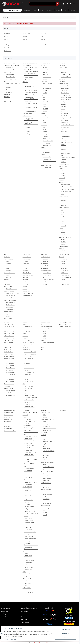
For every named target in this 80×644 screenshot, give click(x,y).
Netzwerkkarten (47, 168)
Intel (44, 100)
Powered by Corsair (11, 79)
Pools (44, 492)
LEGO (44, 415)
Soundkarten (46, 170)
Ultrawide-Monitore (10, 356)
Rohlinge (63, 201)
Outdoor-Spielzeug (46, 490)
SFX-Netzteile (46, 152)
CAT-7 (44, 336)
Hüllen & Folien (47, 275)
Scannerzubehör (65, 284)
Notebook (25, 284)
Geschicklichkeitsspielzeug (48, 442)
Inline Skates (46, 499)
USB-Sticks (64, 205)
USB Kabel (64, 145)
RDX (62, 198)
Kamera (27, 590)
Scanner (61, 282)
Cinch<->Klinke (65, 93)
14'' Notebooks (45, 259)
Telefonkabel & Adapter (31, 482)
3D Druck (61, 257)
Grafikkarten (44, 113)
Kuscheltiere (46, 476)
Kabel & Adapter (63, 84)
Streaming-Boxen (29, 372)
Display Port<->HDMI (66, 102)
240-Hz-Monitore (11, 372)
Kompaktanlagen (29, 386)
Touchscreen (8, 386)
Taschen (45, 284)
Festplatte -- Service (30, 84)
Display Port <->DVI (66, 95)
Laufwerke (43, 154)
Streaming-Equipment (10, 300)
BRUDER (45, 517)
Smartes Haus (28, 450)
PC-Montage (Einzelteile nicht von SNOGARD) (31, 104)
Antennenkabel (65, 88)
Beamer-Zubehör (27, 349)
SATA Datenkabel (65, 136)
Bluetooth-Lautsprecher (31, 397)
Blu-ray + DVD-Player (28, 343)
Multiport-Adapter (66, 77)
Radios (26, 391)
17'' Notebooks (45, 266)
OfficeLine (9, 92)
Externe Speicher (11, 296)
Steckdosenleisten (64, 207)
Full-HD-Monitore (9, 343)
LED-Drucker (64, 273)
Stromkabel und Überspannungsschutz (67, 142)
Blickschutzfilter (10, 391)
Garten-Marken (29, 567)
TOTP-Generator (9, 424)
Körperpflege (28, 527)
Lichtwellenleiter (65, 122)
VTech (44, 510)
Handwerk (25, 415)
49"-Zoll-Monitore (9, 338)
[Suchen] (42, 4)
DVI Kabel (63, 104)
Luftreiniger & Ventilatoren (28, 548)
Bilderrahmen (28, 581)
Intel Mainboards (47, 86)
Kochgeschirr (28, 509)
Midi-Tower (46, 72)
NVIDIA (44, 116)
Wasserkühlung (47, 138)
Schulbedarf (8, 422)
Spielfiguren (46, 480)
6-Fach (63, 221)
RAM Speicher (26, 277)
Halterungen (28, 375)
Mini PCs (9, 88)
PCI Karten (64, 129)
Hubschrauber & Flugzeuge (47, 427)
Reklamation (73, 10)
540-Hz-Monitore (11, 381)
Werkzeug (27, 504)
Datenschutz (14, 639)
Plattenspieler (28, 388)
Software (61, 182)
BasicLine (9, 90)
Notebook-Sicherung (48, 280)
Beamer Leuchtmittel (30, 352)
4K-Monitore (8, 347)
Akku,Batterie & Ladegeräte (30, 412)
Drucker (25, 289)
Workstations (8, 99)
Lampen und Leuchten (30, 511)
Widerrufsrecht (45, 45)
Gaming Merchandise (12, 70)
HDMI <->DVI (64, 111)
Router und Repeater (48, 343)
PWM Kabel (64, 132)
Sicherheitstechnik (29, 520)
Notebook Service (27, 65)
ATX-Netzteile (46, 150)
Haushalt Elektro (27, 291)
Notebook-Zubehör (46, 270)
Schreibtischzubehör (12, 289)
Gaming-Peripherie (9, 312)
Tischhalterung (10, 393)
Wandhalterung (10, 395)
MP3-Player (26, 347)
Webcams (62, 249)
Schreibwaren (8, 428)
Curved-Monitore (9, 354)
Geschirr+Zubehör (29, 507)
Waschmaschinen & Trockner (30, 544)
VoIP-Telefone (28, 484)
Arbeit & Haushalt (27, 487)
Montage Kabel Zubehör (67, 125)
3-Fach (63, 214)
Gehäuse (43, 65)
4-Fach (63, 217)
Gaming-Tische (8, 286)
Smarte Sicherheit (29, 446)
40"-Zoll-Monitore (9, 333)
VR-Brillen (7, 284)
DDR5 (44, 106)
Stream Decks (10, 307)
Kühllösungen (44, 134)
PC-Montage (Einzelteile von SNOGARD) (31, 108)
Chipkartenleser (9, 415)
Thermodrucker (65, 275)
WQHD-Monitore (9, 345)
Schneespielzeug (47, 494)
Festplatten (44, 125)
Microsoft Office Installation (29, 119)
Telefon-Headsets (29, 478)
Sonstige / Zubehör (28, 298)
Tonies (44, 439)
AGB (42, 36)
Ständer (45, 282)
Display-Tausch (29, 77)
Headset (63, 239)
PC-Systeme (26, 264)
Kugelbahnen (46, 444)
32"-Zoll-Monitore (9, 329)
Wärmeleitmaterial (48, 141)
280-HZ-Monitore (11, 375)
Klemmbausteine (45, 412)
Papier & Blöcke (8, 419)
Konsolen (7, 280)
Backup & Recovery (66, 191)
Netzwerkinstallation (46, 327)
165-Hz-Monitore (11, 363)
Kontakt (42, 10)
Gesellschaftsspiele (46, 483)
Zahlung (58, 10)
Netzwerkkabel (65, 127)
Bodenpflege (28, 565)
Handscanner (63, 81)
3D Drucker (64, 259)
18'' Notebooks (45, 268)
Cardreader (64, 70)
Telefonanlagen (29, 480)
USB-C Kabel (64, 147)
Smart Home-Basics (30, 441)
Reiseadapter (64, 134)
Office (6, 81)
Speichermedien (63, 196)
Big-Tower (45, 68)
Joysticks (8, 314)
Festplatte (25, 282)
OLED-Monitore (8, 352)
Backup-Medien (47, 157)
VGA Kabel (64, 159)
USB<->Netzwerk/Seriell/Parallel (68, 156)
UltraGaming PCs (11, 74)
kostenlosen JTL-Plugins (37, 643)
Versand (65, 10)
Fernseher (25, 336)
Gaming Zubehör (27, 296)
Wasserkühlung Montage (31, 111)
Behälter (27, 493)
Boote (44, 422)
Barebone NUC (8, 101)
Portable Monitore (9, 384)
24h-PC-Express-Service (31, 90)
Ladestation (7, 417)
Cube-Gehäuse (47, 70)
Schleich (45, 515)
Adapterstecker (65, 86)
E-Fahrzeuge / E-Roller (49, 451)
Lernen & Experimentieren (48, 462)
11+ (62, 210)
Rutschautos (46, 455)
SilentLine (7, 97)
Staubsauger (28, 541)
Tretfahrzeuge (46, 460)
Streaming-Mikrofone (12, 309)
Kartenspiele (46, 487)
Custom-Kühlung (47, 145)
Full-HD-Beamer (29, 381)
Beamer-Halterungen (30, 354)
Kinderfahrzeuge (45, 448)
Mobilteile (27, 475)
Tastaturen (62, 228)
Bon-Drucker (64, 268)
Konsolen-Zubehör (9, 291)
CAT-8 (44, 338)
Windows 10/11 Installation (29, 127)
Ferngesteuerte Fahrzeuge (48, 419)
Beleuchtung (28, 457)
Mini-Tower (46, 74)
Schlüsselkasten (29, 500)
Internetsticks (28, 471)
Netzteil (25, 268)
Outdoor (25, 417)
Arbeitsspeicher (45, 102)
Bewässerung (28, 569)
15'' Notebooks (45, 261)
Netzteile (43, 148)
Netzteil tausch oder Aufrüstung (30, 87)
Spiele (63, 194)
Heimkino (25, 338)
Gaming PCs (8, 72)
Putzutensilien (28, 518)
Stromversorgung (27, 426)
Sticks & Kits (46, 345)
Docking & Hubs (63, 68)
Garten (24, 551)
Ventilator (27, 502)
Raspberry (45, 90)
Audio (24, 324)
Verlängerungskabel (30, 428)
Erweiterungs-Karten (46, 165)
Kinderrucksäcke (47, 501)
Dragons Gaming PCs (12, 68)
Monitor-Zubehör (9, 388)
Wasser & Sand (47, 503)
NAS (42, 324)
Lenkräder (9, 316)
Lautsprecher (28, 327)
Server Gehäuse (47, 77)
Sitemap (43, 39)
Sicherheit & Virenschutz (67, 189)
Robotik (45, 464)
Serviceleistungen (27, 113)
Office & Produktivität (67, 187)
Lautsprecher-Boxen (30, 395)
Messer (26, 516)
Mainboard (26, 270)
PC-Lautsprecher (63, 246)
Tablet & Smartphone (28, 293)
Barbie (44, 474)
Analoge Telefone (29, 468)
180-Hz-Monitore (11, 368)
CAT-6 (44, 333)
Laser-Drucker (65, 270)
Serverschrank (63, 324)
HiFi (24, 384)
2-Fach (63, 212)
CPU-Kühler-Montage (30, 95)
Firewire (63, 109)
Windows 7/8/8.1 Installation (29, 131)
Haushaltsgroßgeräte (30, 532)
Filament (63, 261)
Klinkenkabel (64, 120)
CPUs (42, 95)
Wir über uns (50, 10)
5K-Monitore (8, 349)
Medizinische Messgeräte (31, 513)
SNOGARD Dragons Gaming (12, 65)
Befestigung (62, 65)
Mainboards (44, 81)
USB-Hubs (64, 72)
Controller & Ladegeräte (13, 293)
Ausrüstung (28, 419)
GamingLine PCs (11, 77)
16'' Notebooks (45, 264)
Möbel (24, 572)
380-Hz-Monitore (11, 379)
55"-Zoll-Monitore (9, 340)
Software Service (27, 116)
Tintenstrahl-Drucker (66, 277)
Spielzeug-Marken (46, 506)
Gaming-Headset (9, 259)
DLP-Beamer (28, 379)
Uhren (26, 585)
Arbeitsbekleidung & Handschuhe (30, 490)
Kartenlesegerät (63, 166)
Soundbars (27, 340)
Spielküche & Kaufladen (49, 469)
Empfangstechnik (27, 345)
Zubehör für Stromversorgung (29, 431)
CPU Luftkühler (27, 273)
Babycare (27, 525)
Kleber (26, 497)
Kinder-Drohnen (47, 430)
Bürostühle (27, 574)
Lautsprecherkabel (29, 407)
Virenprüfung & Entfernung (29, 123)
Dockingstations (47, 273)
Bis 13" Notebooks (46, 257)
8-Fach (63, 223)
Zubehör (45, 79)
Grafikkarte (25, 280)
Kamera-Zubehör (29, 592)
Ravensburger (46, 508)
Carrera (45, 512)
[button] (64, 4)
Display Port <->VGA (66, 97)
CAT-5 (44, 331)
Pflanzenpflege (28, 563)
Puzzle (44, 446)
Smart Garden (28, 439)
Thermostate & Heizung (31, 459)
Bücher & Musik (45, 437)
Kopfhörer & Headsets (65, 237)
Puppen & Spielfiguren (47, 471)
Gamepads (62, 79)
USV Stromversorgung (65, 327)
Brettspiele (46, 485)
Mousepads (62, 178)
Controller (7, 257)
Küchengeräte (28, 529)
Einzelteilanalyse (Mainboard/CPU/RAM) (30, 98)
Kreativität (43, 435)
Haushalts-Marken (29, 536)
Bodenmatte (28, 583)
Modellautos (44, 417)
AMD (44, 97)
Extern (44, 129)
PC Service (25, 82)
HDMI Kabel (64, 116)
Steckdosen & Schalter (30, 462)
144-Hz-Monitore (11, 361)
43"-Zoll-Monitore (9, 336)
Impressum (7, 639)
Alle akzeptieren (66, 630)
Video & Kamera (27, 588)
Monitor (25, 286)
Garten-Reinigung (29, 560)
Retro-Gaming (8, 318)
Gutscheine (63, 410)
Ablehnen (66, 638)
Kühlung (45, 277)
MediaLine (7, 94)
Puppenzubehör (47, 478)
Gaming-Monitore (9, 359)
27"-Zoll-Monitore (9, 327)
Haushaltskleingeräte (30, 539)
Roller (44, 453)
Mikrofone (27, 331)
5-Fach (63, 219)
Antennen (27, 363)
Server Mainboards (48, 88)
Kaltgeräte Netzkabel (66, 118)
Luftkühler (45, 136)
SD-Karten (64, 203)
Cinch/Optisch (65, 90)
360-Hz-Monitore (11, 377)
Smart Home (26, 434)
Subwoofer (27, 404)
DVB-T (24, 333)
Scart (62, 138)
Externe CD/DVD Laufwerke (47, 160)
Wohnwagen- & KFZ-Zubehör (30, 422)
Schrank (27, 576)
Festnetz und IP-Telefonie (29, 464)
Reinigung (27, 79)
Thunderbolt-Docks (66, 74)
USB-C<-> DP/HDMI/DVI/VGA (66, 150)
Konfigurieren (66, 634)
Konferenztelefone (29, 473)
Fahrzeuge (45, 424)
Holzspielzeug (44, 432)
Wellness (27, 534)
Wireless (63, 173)
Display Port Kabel (66, 100)
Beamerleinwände (29, 356)
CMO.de (48, 643)
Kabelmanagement (64, 164)
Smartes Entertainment (31, 448)
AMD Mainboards (47, 84)
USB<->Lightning (65, 153)
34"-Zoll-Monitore (9, 331)
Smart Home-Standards (31, 436)
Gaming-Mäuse (8, 266)
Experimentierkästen (48, 467)
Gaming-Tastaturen (10, 273)
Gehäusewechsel (29, 101)
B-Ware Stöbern (27, 257)
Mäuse (61, 169)
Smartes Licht (28, 443)
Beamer (25, 377)
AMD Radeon (46, 118)
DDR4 (44, 104)
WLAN (42, 340)
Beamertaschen (29, 359)
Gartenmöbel (28, 553)
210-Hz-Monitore (11, 370)
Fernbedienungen (29, 368)
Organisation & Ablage (10, 431)
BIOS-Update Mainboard (31, 93)
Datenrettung (26, 134)
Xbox (8, 282)
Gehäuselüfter (46, 143)
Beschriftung (8, 426)
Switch (42, 349)
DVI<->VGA (64, 106)
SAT (25, 365)
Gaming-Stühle (8, 298)
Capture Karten (10, 305)
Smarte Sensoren (29, 455)
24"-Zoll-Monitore (9, 324)
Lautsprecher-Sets (29, 400)
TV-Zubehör (26, 361)
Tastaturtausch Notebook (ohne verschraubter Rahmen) (31, 73)
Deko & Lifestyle (27, 579)
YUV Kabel (64, 162)
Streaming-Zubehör (11, 302)
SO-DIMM (45, 109)
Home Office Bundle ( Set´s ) (13, 84)
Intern (44, 127)
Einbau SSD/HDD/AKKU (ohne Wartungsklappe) (31, 68)
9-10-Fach (63, 226)
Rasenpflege (28, 558)
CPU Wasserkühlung (28, 275)
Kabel (62, 171)
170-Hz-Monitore (11, 365)
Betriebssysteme (65, 185)
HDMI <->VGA (64, 113)
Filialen (35, 10)
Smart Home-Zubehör (30, 452)
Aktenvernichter (9, 412)
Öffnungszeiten (27, 10)
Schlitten (45, 458)
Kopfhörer (64, 242)
